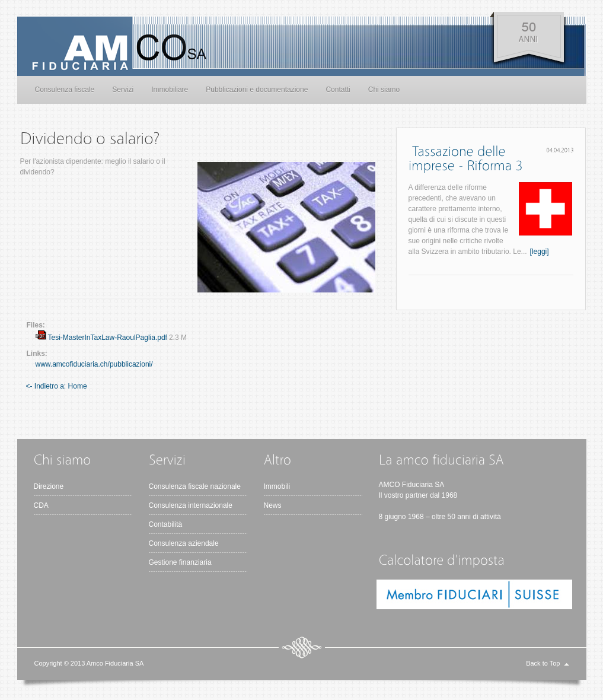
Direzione (49, 486)
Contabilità (166, 524)
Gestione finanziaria (180, 562)
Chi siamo (384, 90)
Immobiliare (170, 90)
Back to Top (543, 663)
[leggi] (540, 252)
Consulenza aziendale (184, 543)
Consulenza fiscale (65, 90)
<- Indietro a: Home (57, 386)
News (273, 505)
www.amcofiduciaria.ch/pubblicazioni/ (94, 364)
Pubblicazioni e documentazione (257, 90)
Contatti (338, 90)
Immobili (277, 486)
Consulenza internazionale (191, 505)
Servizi (123, 90)
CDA (41, 505)
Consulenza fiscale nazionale (195, 486)
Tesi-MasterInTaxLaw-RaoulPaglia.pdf (108, 338)
